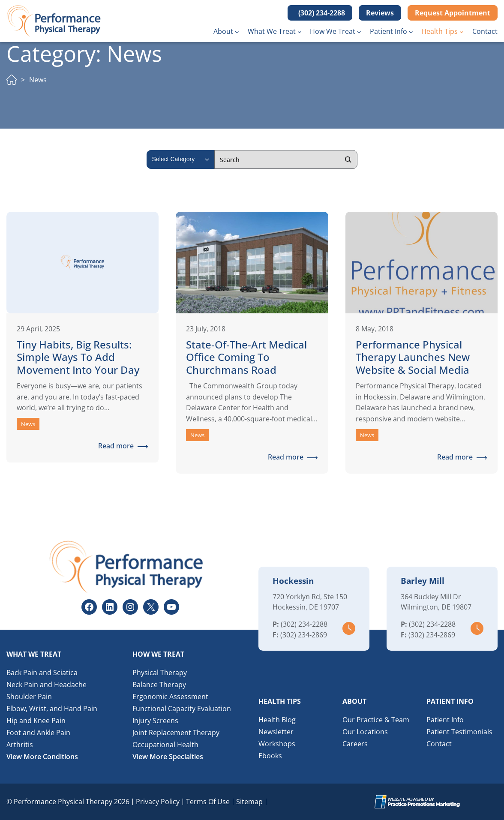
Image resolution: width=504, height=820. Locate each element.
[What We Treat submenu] (300, 32)
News (28, 424)
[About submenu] (237, 32)
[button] (320, 13)
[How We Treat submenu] (359, 32)
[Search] (348, 159)
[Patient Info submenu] (411, 32)
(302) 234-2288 (304, 624)
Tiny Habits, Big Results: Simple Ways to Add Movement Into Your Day (78, 358)
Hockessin (293, 581)
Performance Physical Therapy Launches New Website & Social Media (413, 358)
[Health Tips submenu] (462, 32)
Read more (119, 446)
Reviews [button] (380, 13)
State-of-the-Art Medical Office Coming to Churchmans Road (246, 358)
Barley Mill (423, 581)
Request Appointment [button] (453, 13)
